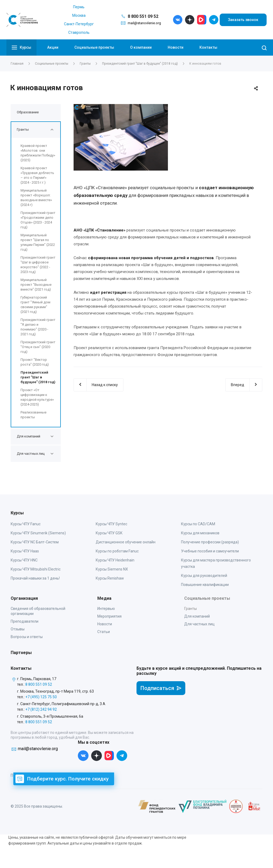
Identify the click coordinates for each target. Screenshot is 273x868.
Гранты (190, 609)
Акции (53, 47)
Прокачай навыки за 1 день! (35, 578)
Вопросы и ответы (27, 637)
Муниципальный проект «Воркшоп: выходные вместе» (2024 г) (36, 198)
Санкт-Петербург (79, 24)
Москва (79, 15)
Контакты (208, 47)
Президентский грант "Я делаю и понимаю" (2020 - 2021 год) (38, 327)
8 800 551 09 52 (143, 16)
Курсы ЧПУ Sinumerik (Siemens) (38, 533)
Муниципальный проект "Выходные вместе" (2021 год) (36, 285)
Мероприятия (109, 616)
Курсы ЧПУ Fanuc (26, 524)
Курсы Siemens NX (112, 569)
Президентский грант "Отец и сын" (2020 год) (38, 347)
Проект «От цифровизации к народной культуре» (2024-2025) (37, 397)
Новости (176, 47)
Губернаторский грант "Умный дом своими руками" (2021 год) (35, 305)
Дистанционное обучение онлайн (126, 542)
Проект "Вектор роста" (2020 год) (35, 362)
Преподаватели (25, 621)
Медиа (104, 598)
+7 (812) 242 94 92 (41, 709)
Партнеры (21, 653)
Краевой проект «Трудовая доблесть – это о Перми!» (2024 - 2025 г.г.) (37, 175)
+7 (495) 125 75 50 (41, 697)
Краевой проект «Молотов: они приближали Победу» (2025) (38, 153)
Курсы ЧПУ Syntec (111, 524)
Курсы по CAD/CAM (198, 524)
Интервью (106, 609)
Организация (24, 598)
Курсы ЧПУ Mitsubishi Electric (36, 569)
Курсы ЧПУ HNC (24, 560)
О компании (141, 47)
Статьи (104, 632)
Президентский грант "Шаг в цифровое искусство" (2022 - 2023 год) (38, 265)
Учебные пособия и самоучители (210, 551)
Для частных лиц (199, 624)
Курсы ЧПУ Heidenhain (115, 560)
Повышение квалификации (205, 585)
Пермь (79, 7)
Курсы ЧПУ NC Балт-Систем (35, 542)
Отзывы (18, 629)
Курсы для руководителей (204, 576)
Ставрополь (79, 32)
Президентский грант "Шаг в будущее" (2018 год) (38, 377)
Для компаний (197, 616)
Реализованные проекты (33, 415)
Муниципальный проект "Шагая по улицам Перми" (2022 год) (38, 242)
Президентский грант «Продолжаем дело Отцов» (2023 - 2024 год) (38, 220)
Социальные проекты (94, 47)
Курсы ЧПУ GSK (109, 533)
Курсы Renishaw (110, 578)
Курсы (21, 47)
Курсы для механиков (200, 533)
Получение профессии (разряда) (210, 542)
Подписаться (161, 688)
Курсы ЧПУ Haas (25, 551)
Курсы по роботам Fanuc (117, 551)
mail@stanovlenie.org (144, 23)
